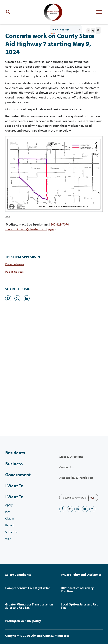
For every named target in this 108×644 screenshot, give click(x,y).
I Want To (14, 486)
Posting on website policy (23, 621)
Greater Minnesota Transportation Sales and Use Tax (29, 606)
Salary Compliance (18, 575)
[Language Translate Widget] (66, 29)
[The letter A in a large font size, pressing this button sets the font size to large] (98, 30)
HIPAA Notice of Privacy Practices (77, 589)
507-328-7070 (60, 224)
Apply (9, 505)
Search (91, 498)
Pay (7, 512)
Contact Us (66, 467)
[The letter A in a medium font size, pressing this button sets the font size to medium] (93, 31)
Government (18, 475)
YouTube (85, 509)
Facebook (62, 509)
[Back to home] (54, 12)
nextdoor (92, 509)
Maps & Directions (71, 457)
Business (14, 464)
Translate (52, 34)
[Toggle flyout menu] (99, 12)
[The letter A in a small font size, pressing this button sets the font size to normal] (88, 31)
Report (10, 525)
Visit (8, 539)
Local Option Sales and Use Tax (80, 606)
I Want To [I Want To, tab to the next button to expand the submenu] (14, 497)
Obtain (10, 518)
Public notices (14, 272)
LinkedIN (77, 509)
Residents (15, 453)
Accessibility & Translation (76, 478)
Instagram (70, 509)
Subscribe (11, 532)
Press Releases (15, 264)
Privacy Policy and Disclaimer (81, 575)
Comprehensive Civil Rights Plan (28, 588)
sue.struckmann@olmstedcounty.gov (31, 229)
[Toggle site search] (9, 12)
